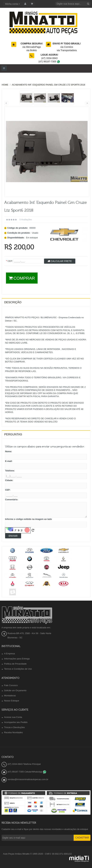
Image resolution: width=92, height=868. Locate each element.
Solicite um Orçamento (15, 690)
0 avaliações (26, 220)
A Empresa (10, 654)
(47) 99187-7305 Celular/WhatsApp (27, 772)
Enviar (13, 536)
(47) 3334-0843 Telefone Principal (24, 764)
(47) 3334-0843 (49, 58)
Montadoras (10, 696)
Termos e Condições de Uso (18, 669)
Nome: (9, 451)
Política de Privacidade (15, 664)
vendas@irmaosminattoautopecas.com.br (28, 779)
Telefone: (10, 471)
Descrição (13, 302)
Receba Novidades (13, 732)
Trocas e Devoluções (14, 727)
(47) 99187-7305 (49, 62)
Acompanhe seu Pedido (16, 722)
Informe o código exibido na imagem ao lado (28, 519)
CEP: (8, 490)
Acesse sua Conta (13, 717)
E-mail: (9, 461)
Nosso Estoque (12, 701)
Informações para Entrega (17, 659)
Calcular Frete (60, 261)
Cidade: (9, 480)
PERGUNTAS (13, 434)
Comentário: (12, 500)
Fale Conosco (11, 685)
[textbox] (73, 4)
